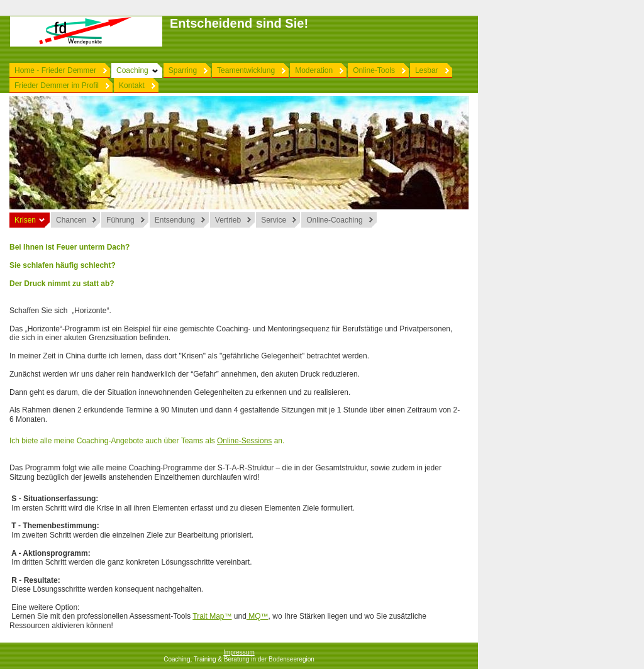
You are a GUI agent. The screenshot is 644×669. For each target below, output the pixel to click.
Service (274, 220)
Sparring (183, 70)
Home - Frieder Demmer (55, 70)
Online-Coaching (334, 220)
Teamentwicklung (246, 70)
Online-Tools (374, 70)
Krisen (25, 220)
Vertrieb (228, 220)
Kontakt (132, 86)
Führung (120, 220)
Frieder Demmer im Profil (57, 86)
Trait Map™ (212, 616)
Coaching (132, 70)
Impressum (239, 652)
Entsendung (175, 220)
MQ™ (258, 616)
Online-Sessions (244, 441)
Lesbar (427, 70)
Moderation (314, 70)
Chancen (71, 220)
